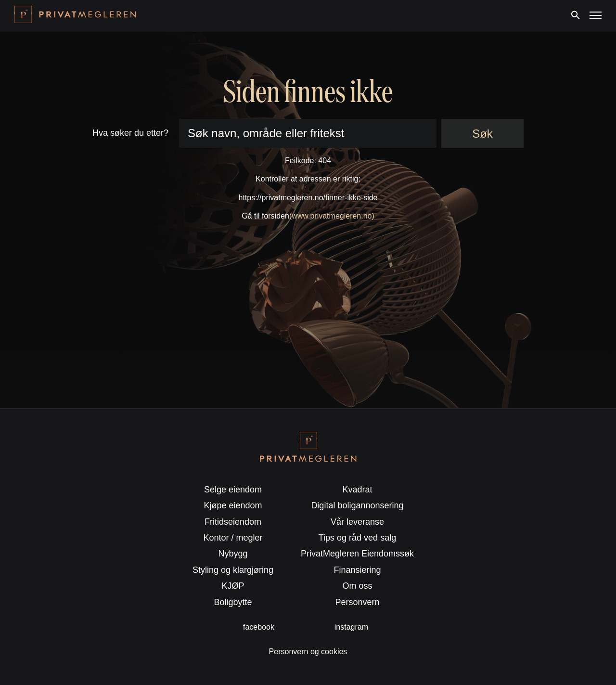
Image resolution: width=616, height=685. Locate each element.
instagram (351, 627)
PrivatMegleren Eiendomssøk (357, 554)
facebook (259, 627)
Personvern (357, 602)
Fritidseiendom (233, 522)
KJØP (233, 586)
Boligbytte (233, 602)
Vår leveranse (357, 522)
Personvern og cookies (308, 652)
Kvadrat (357, 490)
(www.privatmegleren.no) (332, 216)
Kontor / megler (233, 538)
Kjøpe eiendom (233, 505)
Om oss (357, 586)
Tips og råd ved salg (357, 538)
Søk (482, 134)
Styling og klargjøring (233, 570)
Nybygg (233, 554)
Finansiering (357, 570)
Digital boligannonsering (357, 505)
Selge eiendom (233, 490)
